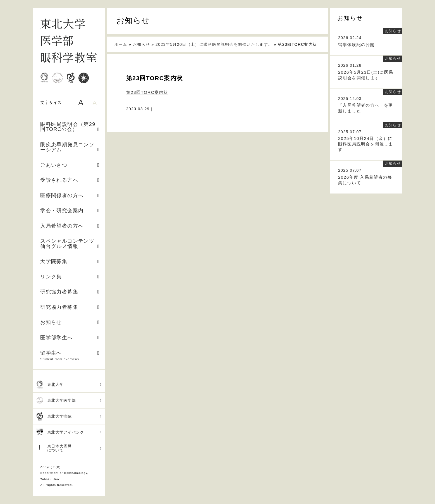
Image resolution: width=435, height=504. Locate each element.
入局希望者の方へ (70, 226)
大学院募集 (70, 261)
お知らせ (70, 322)
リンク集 (70, 277)
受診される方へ (70, 180)
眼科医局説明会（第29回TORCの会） (70, 127)
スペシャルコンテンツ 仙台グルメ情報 (70, 243)
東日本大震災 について (69, 448)
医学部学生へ (70, 338)
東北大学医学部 (69, 401)
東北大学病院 (69, 417)
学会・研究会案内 (70, 211)
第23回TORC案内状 (147, 92)
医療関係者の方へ (70, 195)
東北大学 (69, 385)
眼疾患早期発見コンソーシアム (70, 147)
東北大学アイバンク (69, 432)
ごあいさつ (70, 165)
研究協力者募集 (70, 292)
